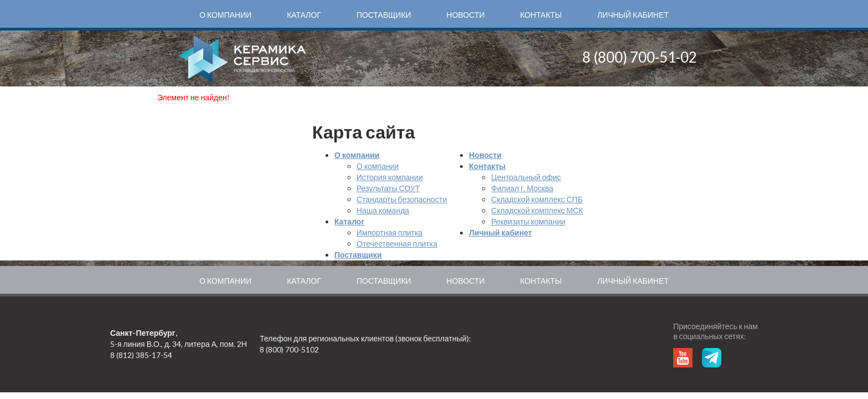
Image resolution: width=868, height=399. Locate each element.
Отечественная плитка (397, 244)
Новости (466, 15)
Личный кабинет (633, 15)
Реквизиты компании (528, 221)
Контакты (541, 15)
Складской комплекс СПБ (537, 199)
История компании (390, 177)
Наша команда (383, 210)
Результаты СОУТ (388, 188)
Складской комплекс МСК (537, 210)
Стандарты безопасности (402, 199)
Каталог (304, 15)
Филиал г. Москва (522, 188)
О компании (225, 15)
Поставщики (384, 15)
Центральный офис (526, 177)
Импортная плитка (389, 232)
